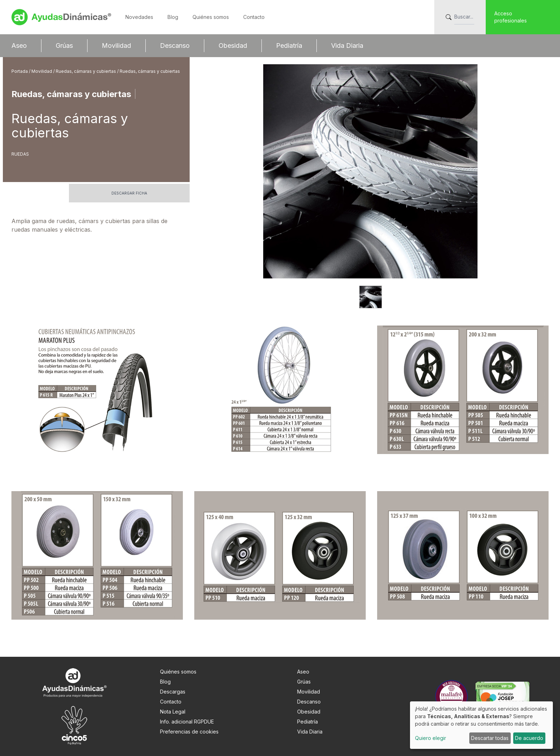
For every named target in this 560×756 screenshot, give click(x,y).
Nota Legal (173, 712)
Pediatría (289, 46)
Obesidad (233, 46)
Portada (20, 71)
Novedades (139, 17)
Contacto (254, 17)
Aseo (19, 46)
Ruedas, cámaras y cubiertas (86, 71)
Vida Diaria (347, 46)
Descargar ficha (129, 193)
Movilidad (116, 46)
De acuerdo (529, 738)
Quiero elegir (431, 738)
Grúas (64, 46)
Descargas (173, 692)
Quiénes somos (211, 17)
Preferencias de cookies (189, 732)
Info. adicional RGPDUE (187, 722)
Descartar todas (490, 738)
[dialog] (481, 725)
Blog (173, 17)
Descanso (175, 46)
